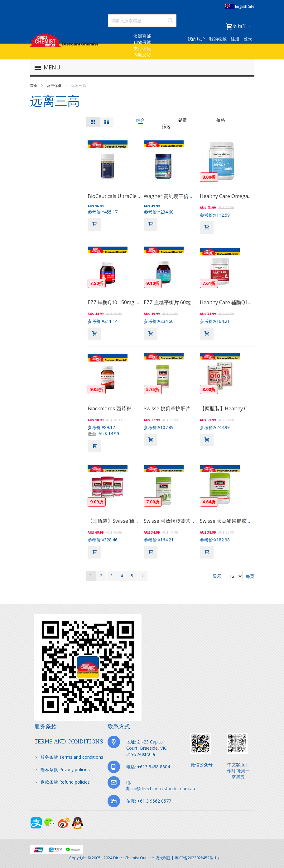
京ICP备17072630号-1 (238, 858)
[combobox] (142, 21)
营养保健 (55, 85)
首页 (34, 85)
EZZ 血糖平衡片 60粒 (167, 302)
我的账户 (196, 39)
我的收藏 (218, 39)
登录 (248, 39)
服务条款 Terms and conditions (72, 757)
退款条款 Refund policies (65, 782)
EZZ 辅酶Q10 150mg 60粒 (117, 302)
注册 (235, 39)
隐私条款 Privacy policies (65, 769)
